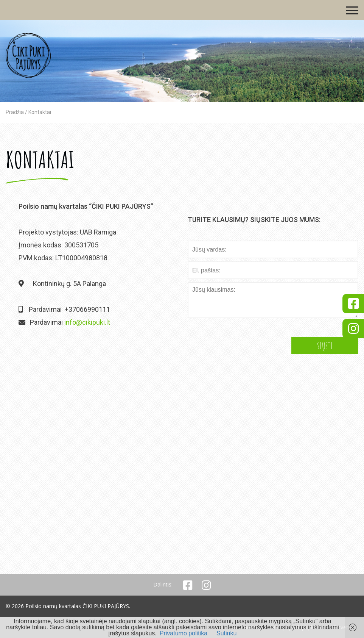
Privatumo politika (184, 633)
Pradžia (15, 112)
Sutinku (226, 633)
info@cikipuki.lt (87, 322)
